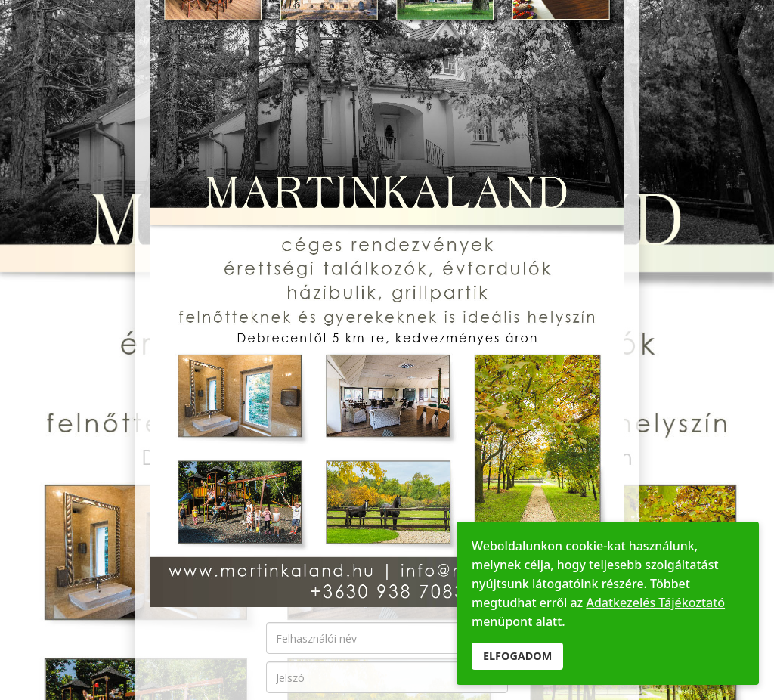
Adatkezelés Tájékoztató (655, 602)
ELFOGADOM (517, 656)
